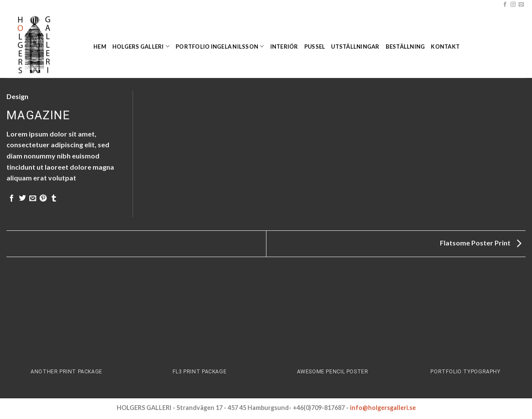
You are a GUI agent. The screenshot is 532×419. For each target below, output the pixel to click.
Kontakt (445, 47)
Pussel (315, 47)
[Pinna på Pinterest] (43, 199)
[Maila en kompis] (33, 199)
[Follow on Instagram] (513, 5)
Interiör (284, 47)
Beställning (405, 47)
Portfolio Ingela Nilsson (220, 46)
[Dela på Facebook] (12, 199)
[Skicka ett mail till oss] (521, 5)
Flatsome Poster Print (481, 243)
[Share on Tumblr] (54, 199)
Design (17, 96)
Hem (100, 47)
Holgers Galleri (141, 46)
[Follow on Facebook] (505, 5)
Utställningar (355, 47)
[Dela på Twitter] (22, 199)
